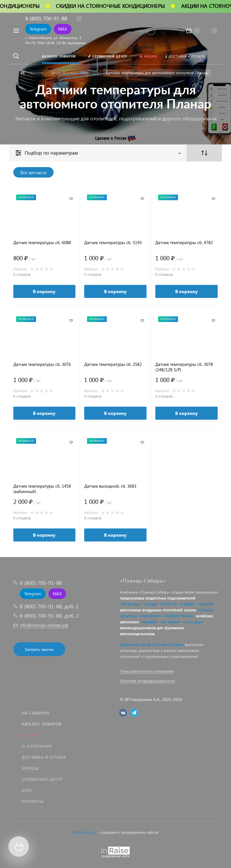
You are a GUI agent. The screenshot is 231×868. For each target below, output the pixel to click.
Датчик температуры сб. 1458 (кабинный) (42, 489)
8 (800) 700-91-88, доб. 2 (49, 616)
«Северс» (187, 604)
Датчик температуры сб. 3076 (42, 364)
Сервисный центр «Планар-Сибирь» (152, 644)
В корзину (44, 291)
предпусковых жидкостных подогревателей (158, 598)
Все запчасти (33, 172)
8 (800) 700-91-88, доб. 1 (49, 606)
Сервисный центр (42, 779)
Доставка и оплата (44, 757)
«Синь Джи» (193, 622)
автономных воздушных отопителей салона (158, 610)
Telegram (38, 29)
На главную (36, 713)
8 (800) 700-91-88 (46, 18)
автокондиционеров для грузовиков (152, 628)
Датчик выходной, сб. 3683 (110, 486)
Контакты (33, 801)
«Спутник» (129, 616)
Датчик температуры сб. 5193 (113, 243)
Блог (27, 790)
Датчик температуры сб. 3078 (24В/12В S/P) (184, 367)
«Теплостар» (131, 604)
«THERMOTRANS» (179, 616)
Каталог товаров (42, 724)
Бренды (30, 768)
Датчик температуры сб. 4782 (184, 243)
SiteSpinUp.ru (84, 832)
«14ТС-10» (169, 604)
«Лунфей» (206, 604)
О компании (37, 746)
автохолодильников (137, 634)
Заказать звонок (39, 649)
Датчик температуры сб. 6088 (42, 243)
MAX (63, 29)
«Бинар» (151, 604)
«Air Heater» (170, 622)
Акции (29, 735)
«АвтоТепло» (151, 616)
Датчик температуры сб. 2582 (113, 364)
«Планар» (206, 610)
